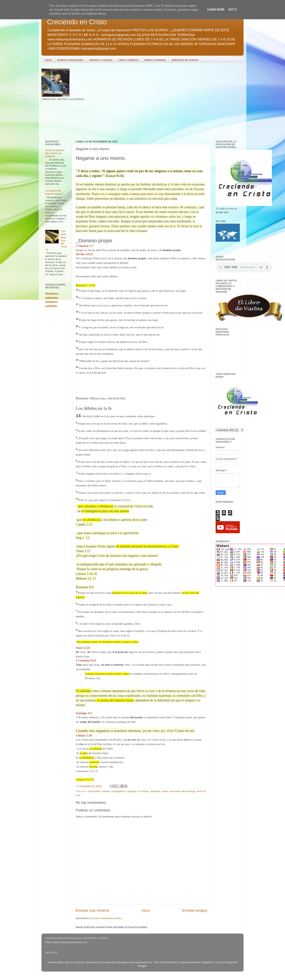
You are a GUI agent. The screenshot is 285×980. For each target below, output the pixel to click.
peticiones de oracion (185, 60)
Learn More (216, 10)
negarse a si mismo (138, 791)
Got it (232, 10)
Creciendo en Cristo (77, 22)
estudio (106, 791)
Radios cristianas (155, 60)
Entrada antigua (195, 910)
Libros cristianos (128, 60)
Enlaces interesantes (70, 60)
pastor (165, 791)
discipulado (94, 791)
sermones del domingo (183, 791)
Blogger (142, 966)
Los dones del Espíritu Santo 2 (54, 192)
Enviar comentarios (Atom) (107, 918)
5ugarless (207, 962)
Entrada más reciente (92, 910)
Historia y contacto (101, 60)
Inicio (48, 60)
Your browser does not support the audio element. (244, 267)
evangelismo (118, 791)
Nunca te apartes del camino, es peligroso (55, 153)
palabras (155, 791)
